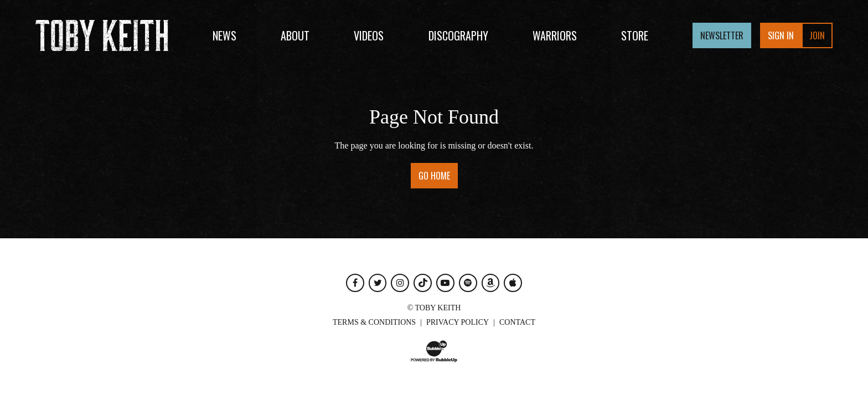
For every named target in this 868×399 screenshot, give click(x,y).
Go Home (434, 176)
